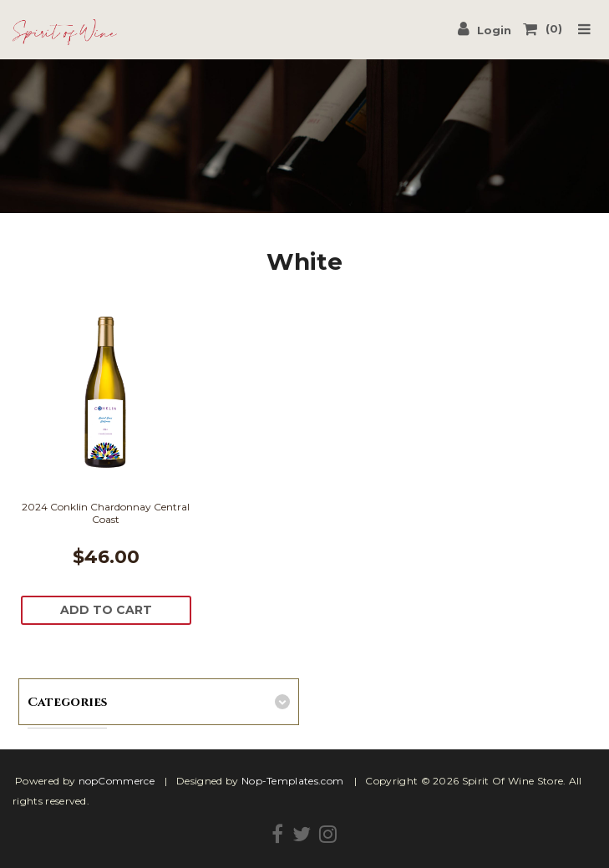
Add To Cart (106, 610)
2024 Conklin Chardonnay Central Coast (106, 513)
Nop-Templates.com (292, 781)
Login (485, 29)
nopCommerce (117, 781)
